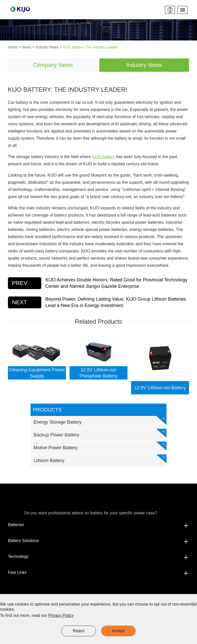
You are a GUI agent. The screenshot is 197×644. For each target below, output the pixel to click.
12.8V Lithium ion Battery (160, 388)
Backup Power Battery (100, 433)
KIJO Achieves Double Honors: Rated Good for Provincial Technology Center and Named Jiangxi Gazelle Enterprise (116, 283)
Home (13, 47)
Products (47, 410)
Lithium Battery (100, 459)
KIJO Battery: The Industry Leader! (91, 47)
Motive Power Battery (100, 446)
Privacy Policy (61, 615)
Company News (53, 65)
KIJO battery (104, 157)
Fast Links (99, 573)
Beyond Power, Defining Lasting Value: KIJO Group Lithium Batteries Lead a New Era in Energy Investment (116, 302)
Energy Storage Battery (100, 420)
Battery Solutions (99, 541)
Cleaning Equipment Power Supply (37, 373)
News (27, 47)
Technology (99, 557)
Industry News (47, 47)
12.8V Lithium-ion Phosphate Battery (98, 373)
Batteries (99, 525)
